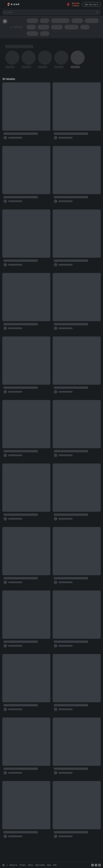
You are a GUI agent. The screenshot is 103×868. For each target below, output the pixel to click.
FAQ (55, 865)
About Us (13, 865)
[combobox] (51, 12)
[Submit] (5, 12)
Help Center (40, 865)
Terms (30, 865)
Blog (49, 865)
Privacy (23, 865)
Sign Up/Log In (91, 4)
